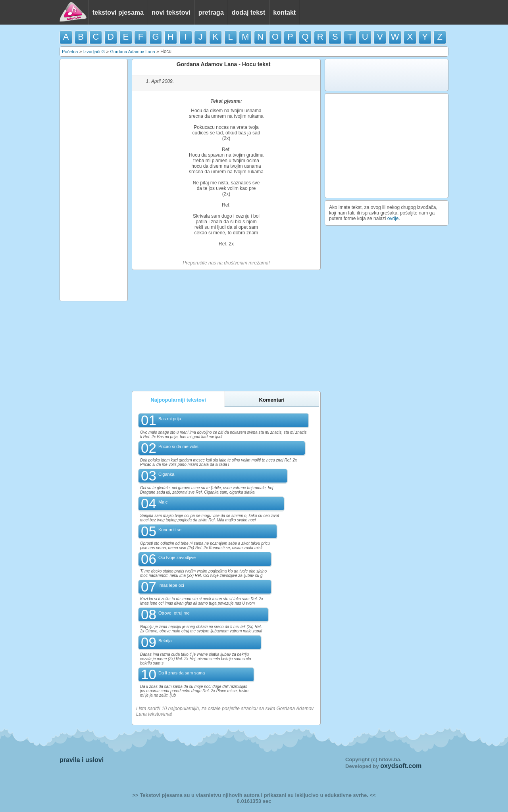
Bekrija (165, 641)
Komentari (272, 400)
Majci (164, 502)
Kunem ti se (170, 530)
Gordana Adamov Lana (132, 52)
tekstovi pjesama (118, 12)
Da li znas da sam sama (182, 673)
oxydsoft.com (401, 766)
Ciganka (166, 474)
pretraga (211, 12)
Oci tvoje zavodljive (177, 557)
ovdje (393, 218)
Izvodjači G (94, 52)
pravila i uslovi (82, 760)
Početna (70, 52)
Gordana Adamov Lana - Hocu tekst (224, 64)
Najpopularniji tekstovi (178, 400)
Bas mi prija (170, 419)
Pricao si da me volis (178, 446)
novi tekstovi (171, 12)
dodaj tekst (248, 12)
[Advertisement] (94, 180)
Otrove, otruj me (174, 613)
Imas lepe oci (171, 585)
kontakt (284, 12)
